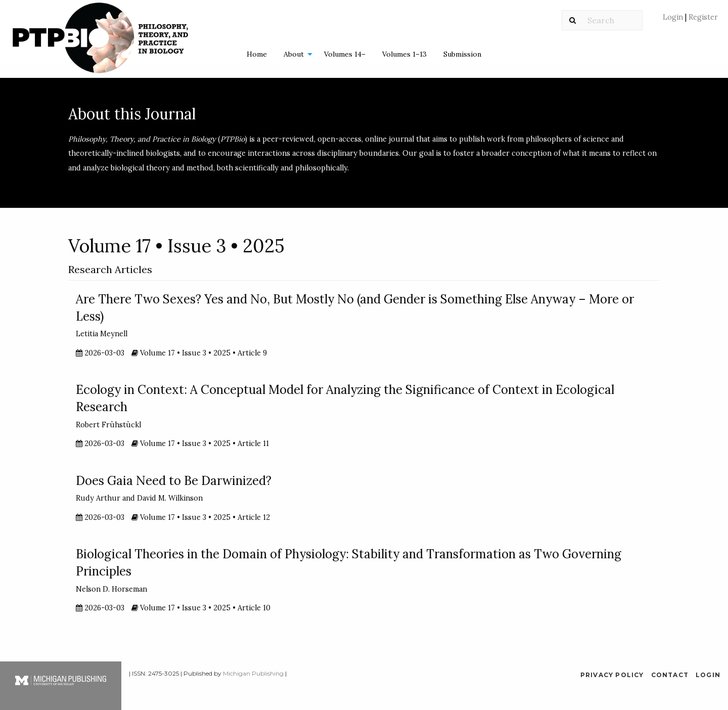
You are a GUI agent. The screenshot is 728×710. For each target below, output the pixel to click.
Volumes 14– (345, 54)
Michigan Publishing (253, 673)
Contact (670, 675)
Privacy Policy (612, 675)
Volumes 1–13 (404, 54)
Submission (462, 54)
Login (674, 17)
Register (702, 17)
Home (257, 54)
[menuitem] (690, 21)
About (294, 54)
